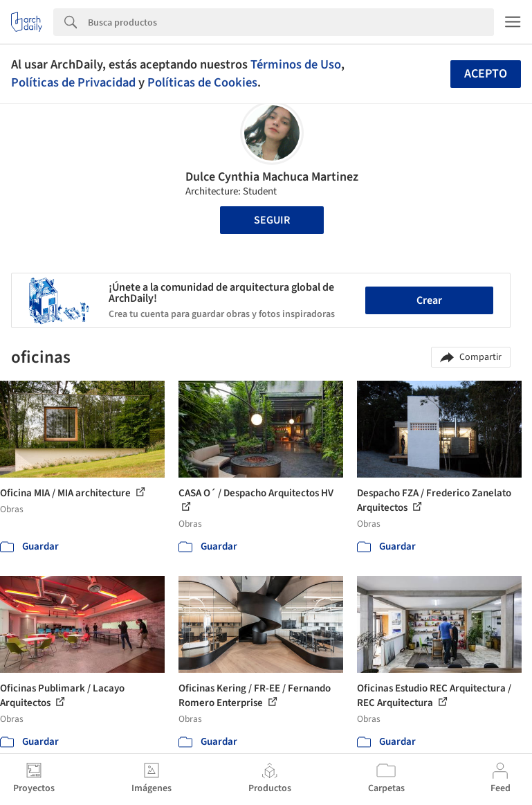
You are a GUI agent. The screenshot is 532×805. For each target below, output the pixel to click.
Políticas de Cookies (202, 82)
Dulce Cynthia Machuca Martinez (272, 177)
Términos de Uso (296, 64)
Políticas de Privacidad (73, 82)
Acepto (486, 74)
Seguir (272, 220)
